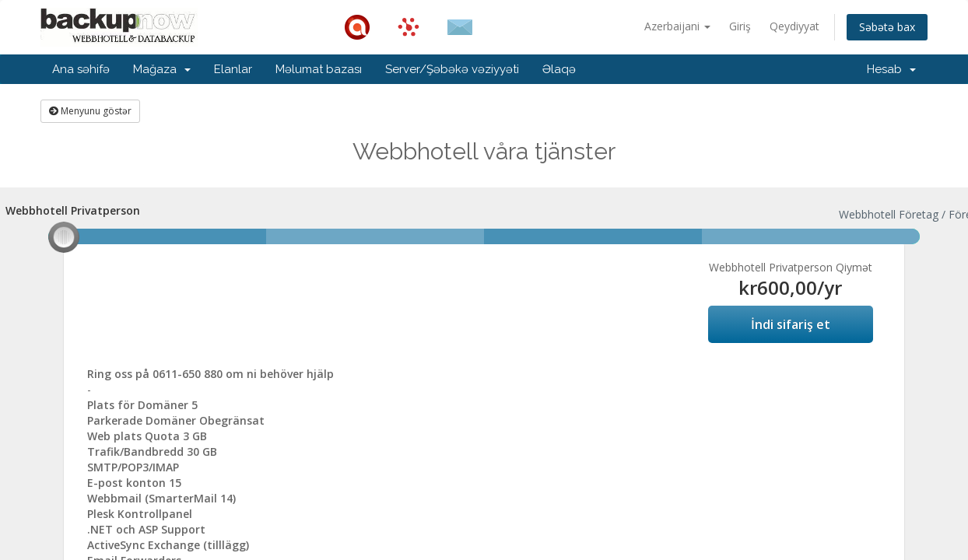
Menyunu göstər (90, 111)
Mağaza (162, 69)
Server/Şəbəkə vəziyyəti (452, 69)
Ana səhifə (81, 69)
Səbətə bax (887, 27)
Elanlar (233, 69)
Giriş (740, 26)
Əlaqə (559, 69)
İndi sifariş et (791, 324)
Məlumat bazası (319, 69)
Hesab (891, 69)
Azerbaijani (677, 26)
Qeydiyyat (794, 26)
